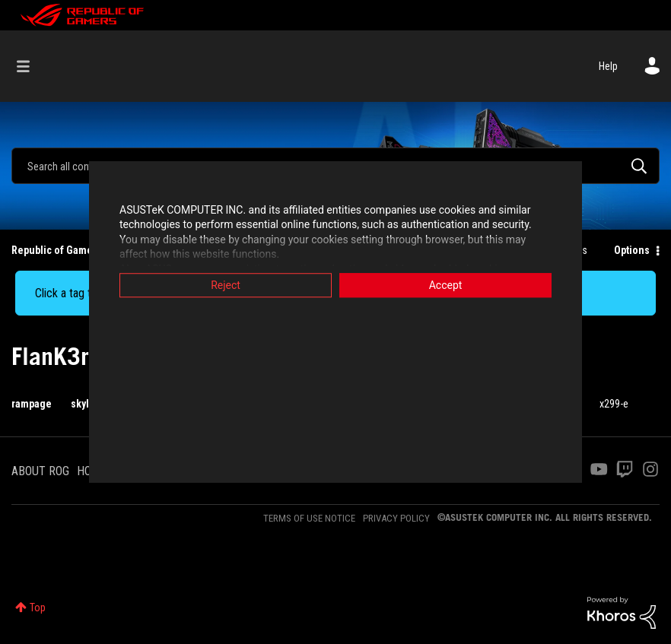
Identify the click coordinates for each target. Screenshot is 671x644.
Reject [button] (226, 285)
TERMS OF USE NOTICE (309, 518)
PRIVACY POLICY (396, 518)
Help (608, 66)
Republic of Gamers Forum (73, 250)
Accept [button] (446, 285)
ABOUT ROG (40, 471)
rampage (32, 404)
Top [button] (38, 608)
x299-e (614, 404)
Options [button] (632, 250)
